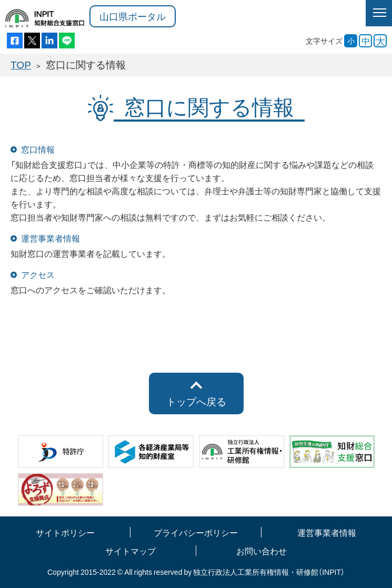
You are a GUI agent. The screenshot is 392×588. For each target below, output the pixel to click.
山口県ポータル (133, 16)
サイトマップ (130, 551)
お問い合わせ (262, 551)
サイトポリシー (65, 532)
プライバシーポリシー (196, 532)
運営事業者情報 (327, 532)
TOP (21, 64)
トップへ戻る (196, 401)
